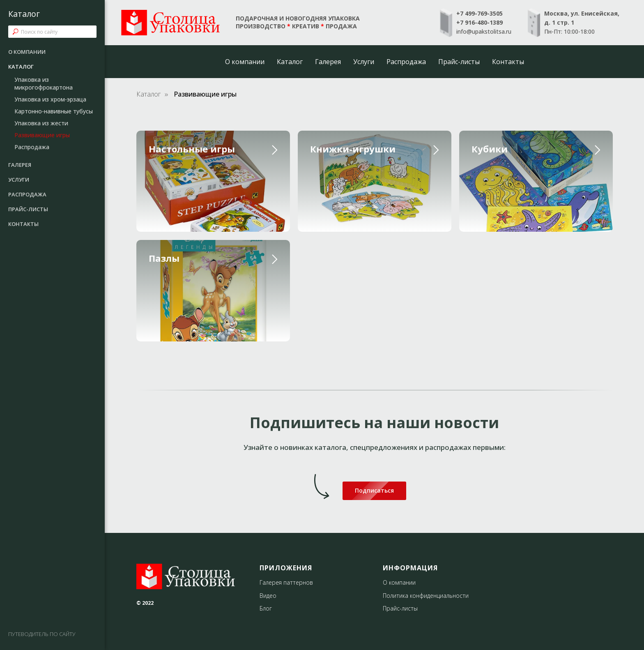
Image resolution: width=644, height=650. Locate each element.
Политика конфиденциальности (426, 596)
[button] (374, 491)
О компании (245, 62)
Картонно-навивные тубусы (54, 111)
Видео (268, 596)
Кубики (490, 149)
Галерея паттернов (286, 582)
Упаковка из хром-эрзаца (50, 99)
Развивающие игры (42, 135)
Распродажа (406, 62)
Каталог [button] (290, 62)
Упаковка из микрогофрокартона (44, 83)
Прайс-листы (459, 62)
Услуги (364, 62)
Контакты (508, 62)
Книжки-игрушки (353, 149)
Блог (266, 608)
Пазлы (164, 258)
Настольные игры (192, 149)
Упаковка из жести (41, 123)
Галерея (328, 62)
